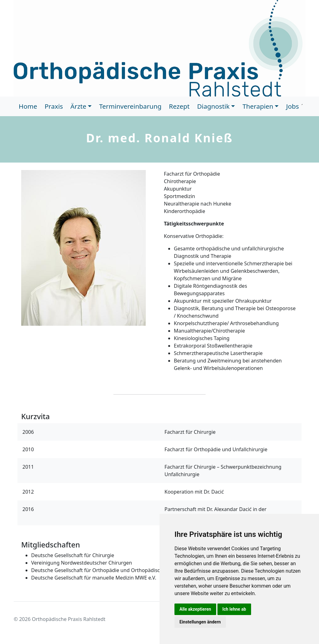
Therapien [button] (258, 106)
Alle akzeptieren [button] (195, 609)
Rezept (179, 106)
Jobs (292, 106)
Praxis (54, 106)
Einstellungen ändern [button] (200, 622)
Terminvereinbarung (130, 106)
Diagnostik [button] (213, 106)
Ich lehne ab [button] (234, 609)
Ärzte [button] (78, 106)
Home (28, 106)
